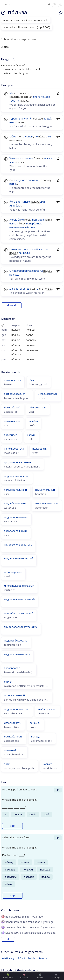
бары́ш (31, 435)
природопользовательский (21, 627)
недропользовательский (19, 599)
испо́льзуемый (13, 572)
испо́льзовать (13, 723)
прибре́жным (34, 223)
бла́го (33, 380)
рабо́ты (38, 271)
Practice (24, 976)
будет (17, 275)
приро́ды (24, 253)
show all (11, 305)
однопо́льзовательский (19, 613)
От (11, 271)
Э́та (12, 158)
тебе (12, 101)
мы (20, 249)
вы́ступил (19, 180)
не (11, 275)
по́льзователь (38, 407)
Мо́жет (14, 136)
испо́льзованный (14, 695)
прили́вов (38, 220)
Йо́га (12, 202)
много (26, 202)
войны (13, 184)
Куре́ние (15, 118)
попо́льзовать (13, 668)
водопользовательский (19, 558)
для (42, 202)
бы (11, 223)
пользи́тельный (45, 490)
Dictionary (8, 976)
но (36, 136)
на (17, 101)
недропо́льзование (16, 517)
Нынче (14, 249)
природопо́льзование (17, 462)
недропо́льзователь (17, 709)
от (50, 136)
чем (12, 122)
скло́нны (28, 249)
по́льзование (12, 421)
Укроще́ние (17, 220)
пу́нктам (30, 227)
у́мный (29, 136)
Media (40, 976)
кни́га (18, 158)
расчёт (8, 682)
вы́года (36, 736)
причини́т (27, 118)
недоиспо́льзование (17, 476)
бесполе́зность (13, 736)
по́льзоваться (13, 380)
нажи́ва (33, 421)
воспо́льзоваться (15, 394)
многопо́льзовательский (19, 586)
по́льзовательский (15, 490)
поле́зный (10, 750)
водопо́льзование (15, 503)
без (31, 271)
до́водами (34, 180)
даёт (19, 202)
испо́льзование (47, 709)
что (30, 93)
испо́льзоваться (48, 394)
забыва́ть (40, 249)
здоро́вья (15, 205)
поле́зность (11, 435)
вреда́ (47, 118)
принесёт (27, 158)
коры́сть (48, 764)
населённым (17, 227)
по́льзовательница (16, 531)
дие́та (37, 97)
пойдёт (45, 97)
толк (7, 764)
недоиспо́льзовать (16, 640)
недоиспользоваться (17, 654)
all (8, 939)
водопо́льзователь (47, 503)
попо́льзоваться (14, 449)
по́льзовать (40, 449)
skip (13, 826)
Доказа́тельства (19, 289)
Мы (11, 93)
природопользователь (18, 545)
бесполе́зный (12, 407)
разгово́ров (21, 271)
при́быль (35, 723)
